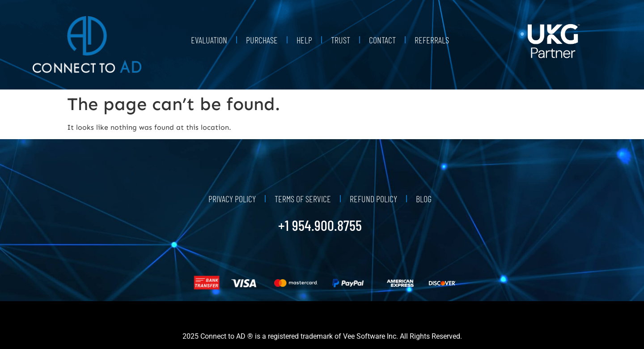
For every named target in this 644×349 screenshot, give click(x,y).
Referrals (432, 40)
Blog (424, 199)
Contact (382, 40)
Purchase (262, 40)
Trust (341, 40)
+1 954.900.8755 (320, 225)
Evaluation (209, 40)
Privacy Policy (232, 199)
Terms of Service (303, 199)
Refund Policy (373, 199)
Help (304, 40)
